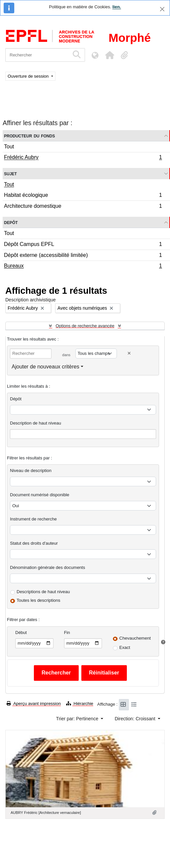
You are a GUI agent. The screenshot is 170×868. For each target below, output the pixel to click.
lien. (117, 7)
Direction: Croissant (135, 719)
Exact (125, 647)
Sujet (10, 173)
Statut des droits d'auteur (34, 543)
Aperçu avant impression (34, 704)
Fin (67, 632)
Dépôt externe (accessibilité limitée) (83, 256)
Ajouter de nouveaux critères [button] (45, 367)
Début (21, 632)
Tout (9, 147)
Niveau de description (31, 471)
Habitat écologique (83, 196)
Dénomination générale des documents (47, 567)
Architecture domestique (83, 207)
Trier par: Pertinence (78, 719)
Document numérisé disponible (40, 495)
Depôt (11, 222)
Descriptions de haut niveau (43, 592)
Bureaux (83, 267)
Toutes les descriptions (39, 600)
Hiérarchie (80, 704)
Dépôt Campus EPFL (83, 245)
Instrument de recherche (33, 519)
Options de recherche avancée (85, 326)
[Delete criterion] (129, 353)
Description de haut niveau (36, 423)
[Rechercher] (37, 55)
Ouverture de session (29, 76)
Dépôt (16, 399)
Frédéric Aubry (83, 158)
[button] (110, 55)
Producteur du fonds (29, 136)
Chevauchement (135, 638)
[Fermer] (162, 9)
